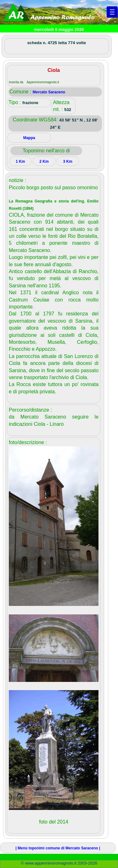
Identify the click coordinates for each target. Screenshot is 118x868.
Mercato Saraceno (49, 92)
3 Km (67, 161)
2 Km (44, 161)
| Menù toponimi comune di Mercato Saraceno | (58, 848)
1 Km (20, 161)
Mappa (29, 138)
